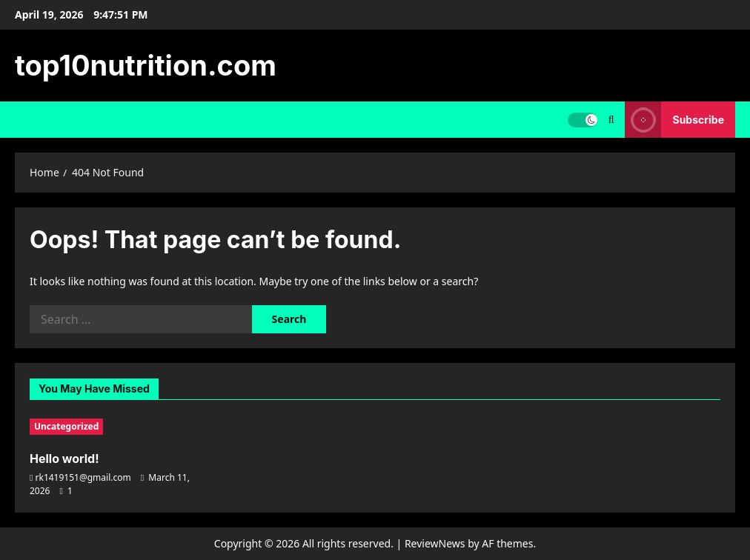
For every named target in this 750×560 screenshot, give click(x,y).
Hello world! (64, 459)
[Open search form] (611, 120)
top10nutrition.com (146, 65)
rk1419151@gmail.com (83, 477)
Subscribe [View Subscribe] (674, 120)
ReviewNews (435, 543)
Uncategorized (66, 426)
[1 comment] (66, 491)
